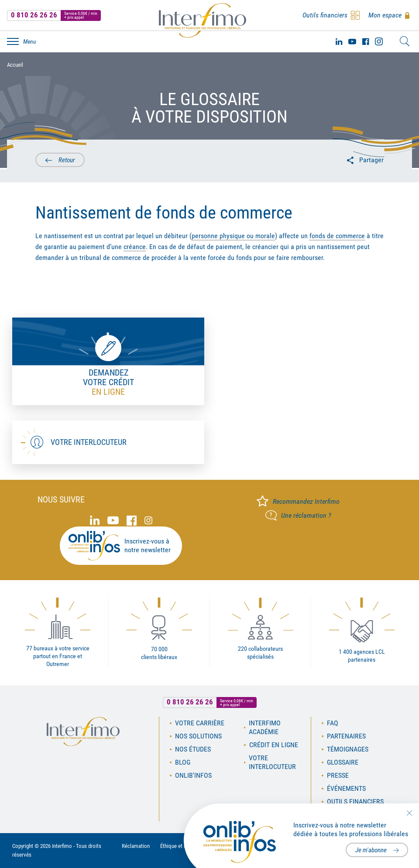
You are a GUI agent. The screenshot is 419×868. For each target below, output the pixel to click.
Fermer (409, 813)
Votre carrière (200, 723)
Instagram (379, 41)
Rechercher (405, 41)
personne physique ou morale (233, 236)
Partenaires (346, 736)
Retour (67, 160)
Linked (339, 41)
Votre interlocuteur (89, 442)
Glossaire (343, 762)
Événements (346, 788)
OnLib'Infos (193, 775)
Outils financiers (355, 801)
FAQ (333, 723)
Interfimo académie (265, 727)
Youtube (352, 41)
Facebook (366, 41)
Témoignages (348, 749)
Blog (183, 762)
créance (135, 247)
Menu (30, 41)
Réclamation (136, 846)
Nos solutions (198, 736)
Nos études (193, 749)
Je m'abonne (371, 850)
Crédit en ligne (274, 745)
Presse (338, 775)
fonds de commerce (337, 236)
